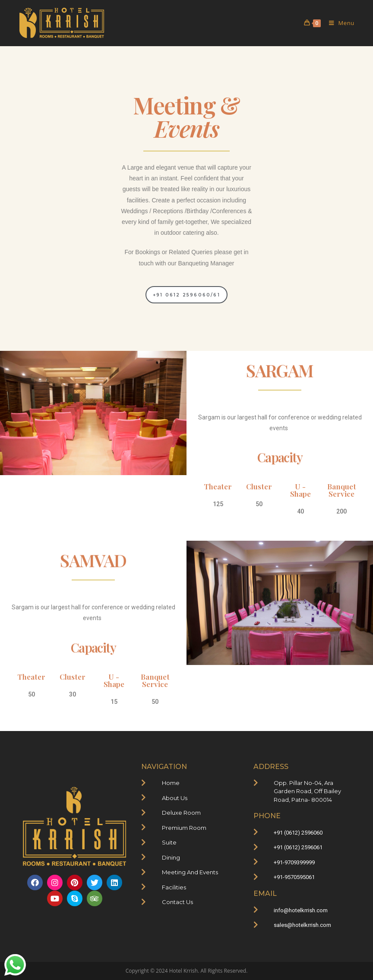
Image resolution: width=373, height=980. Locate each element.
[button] (186, 295)
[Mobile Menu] (338, 23)
